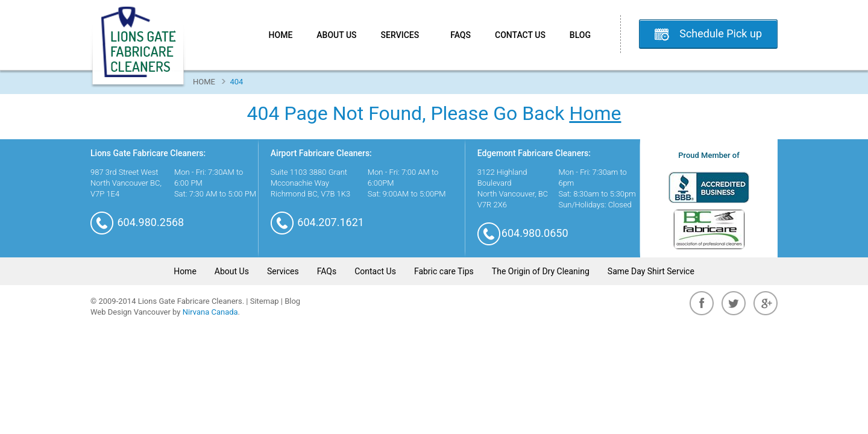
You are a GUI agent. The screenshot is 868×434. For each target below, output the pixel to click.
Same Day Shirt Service (651, 271)
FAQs (461, 35)
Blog (580, 35)
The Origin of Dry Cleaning (541, 271)
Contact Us (520, 35)
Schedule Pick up (721, 33)
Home (281, 35)
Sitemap (265, 301)
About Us (336, 35)
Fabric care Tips (444, 271)
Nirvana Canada (210, 312)
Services (404, 35)
